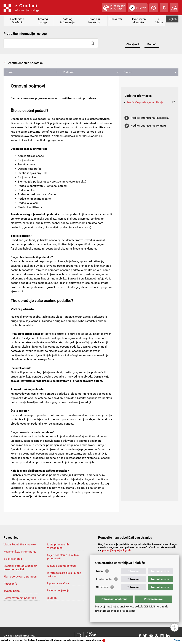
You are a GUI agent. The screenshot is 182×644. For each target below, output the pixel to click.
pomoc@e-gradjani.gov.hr (117, 550)
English (172, 19)
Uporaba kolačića (58, 583)
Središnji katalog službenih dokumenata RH (20, 568)
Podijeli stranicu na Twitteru (148, 126)
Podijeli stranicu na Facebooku (150, 118)
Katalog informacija (67, 21)
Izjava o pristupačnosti (61, 566)
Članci (128, 72)
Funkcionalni (104, 579)
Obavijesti (116, 19)
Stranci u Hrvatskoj (94, 21)
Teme (10, 72)
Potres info (10, 584)
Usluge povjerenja (58, 590)
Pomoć (152, 44)
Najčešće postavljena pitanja (145, 102)
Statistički (102, 587)
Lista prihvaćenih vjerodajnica (58, 546)
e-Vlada (159, 21)
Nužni (100, 571)
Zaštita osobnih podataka (25, 63)
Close (177, 640)
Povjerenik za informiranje (20, 552)
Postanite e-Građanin (18, 21)
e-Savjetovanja (13, 559)
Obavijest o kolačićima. (121, 611)
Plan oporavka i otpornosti (20, 577)
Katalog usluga (43, 21)
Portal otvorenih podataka (20, 598)
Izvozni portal (12, 591)
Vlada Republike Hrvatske (20, 544)
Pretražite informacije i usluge (25, 34)
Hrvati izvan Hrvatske (138, 21)
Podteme (69, 72)
